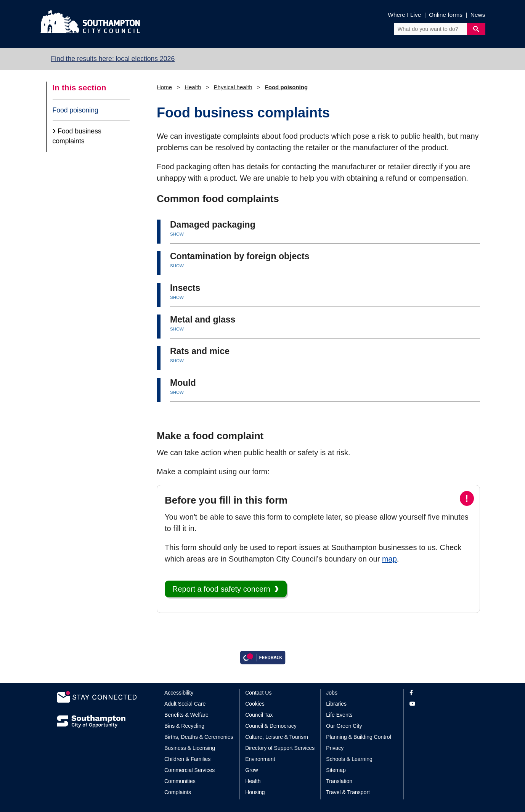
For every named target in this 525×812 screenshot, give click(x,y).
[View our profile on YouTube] (439, 704)
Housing (255, 792)
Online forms (446, 15)
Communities (180, 781)
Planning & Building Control (358, 737)
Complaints (178, 792)
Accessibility (179, 693)
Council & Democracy (271, 726)
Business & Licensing (190, 748)
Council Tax (259, 715)
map (389, 559)
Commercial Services (189, 770)
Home (164, 87)
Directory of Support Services (280, 748)
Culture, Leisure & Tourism (277, 737)
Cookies (255, 704)
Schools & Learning (349, 759)
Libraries (336, 704)
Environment (260, 759)
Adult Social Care (185, 704)
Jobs (332, 693)
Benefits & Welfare (186, 715)
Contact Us (258, 693)
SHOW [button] (177, 234)
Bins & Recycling (184, 726)
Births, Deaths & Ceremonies (199, 737)
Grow (251, 770)
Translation (339, 781)
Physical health (233, 87)
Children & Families (187, 759)
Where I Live (404, 15)
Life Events (339, 715)
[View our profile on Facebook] (439, 693)
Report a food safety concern (221, 589)
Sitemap (336, 770)
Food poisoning (75, 110)
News (478, 15)
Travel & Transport (348, 792)
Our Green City (344, 726)
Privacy (335, 748)
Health (193, 87)
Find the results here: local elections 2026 (113, 59)
